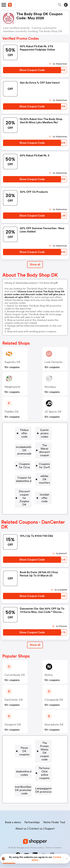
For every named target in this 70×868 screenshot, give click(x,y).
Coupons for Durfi (34, 474)
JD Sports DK (53, 412)
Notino (49, 679)
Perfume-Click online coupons (34, 773)
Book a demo (13, 823)
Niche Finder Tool (54, 823)
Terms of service (53, 848)
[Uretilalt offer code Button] (33, 509)
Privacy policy (37, 848)
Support (50, 829)
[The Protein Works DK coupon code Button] (33, 756)
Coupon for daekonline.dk (34, 482)
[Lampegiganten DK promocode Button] (33, 794)
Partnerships (32, 823)
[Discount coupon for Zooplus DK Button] (33, 500)
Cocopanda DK (54, 704)
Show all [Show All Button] (35, 264)
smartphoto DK (54, 728)
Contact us (36, 829)
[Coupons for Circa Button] (33, 465)
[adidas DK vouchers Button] (33, 491)
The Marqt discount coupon (34, 456)
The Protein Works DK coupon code (34, 756)
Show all (35, 649)
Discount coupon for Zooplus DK (34, 500)
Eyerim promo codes (34, 439)
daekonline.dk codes (34, 764)
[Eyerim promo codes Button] (33, 439)
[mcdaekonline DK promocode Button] (33, 447)
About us (21, 829)
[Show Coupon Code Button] (32, 70)
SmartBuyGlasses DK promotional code (34, 783)
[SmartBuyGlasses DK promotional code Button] (33, 783)
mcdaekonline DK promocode (34, 447)
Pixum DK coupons (34, 747)
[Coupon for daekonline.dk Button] (33, 482)
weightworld (12, 387)
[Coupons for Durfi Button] (33, 474)
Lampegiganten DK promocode (34, 794)
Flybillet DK (12, 412)
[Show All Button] (35, 649)
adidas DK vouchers (34, 491)
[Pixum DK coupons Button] (33, 747)
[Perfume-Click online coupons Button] (33, 773)
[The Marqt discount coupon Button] (33, 456)
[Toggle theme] (66, 5)
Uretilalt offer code (34, 509)
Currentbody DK (15, 679)
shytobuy (50, 387)
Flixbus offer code (34, 430)
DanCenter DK (14, 704)
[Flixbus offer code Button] (33, 430)
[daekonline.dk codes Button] (33, 764)
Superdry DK (12, 362)
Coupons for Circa (34, 465)
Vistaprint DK (13, 728)
